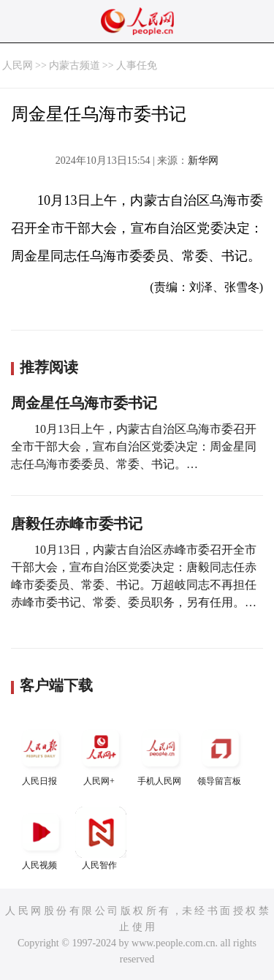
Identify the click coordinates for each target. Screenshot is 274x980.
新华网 (203, 161)
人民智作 (101, 838)
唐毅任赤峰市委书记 (77, 524)
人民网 (18, 65)
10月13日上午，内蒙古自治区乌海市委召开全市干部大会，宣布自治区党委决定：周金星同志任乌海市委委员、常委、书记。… (134, 446)
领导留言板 (221, 754)
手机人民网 (161, 754)
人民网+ (101, 754)
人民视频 (41, 838)
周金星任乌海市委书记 (84, 403)
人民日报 (41, 754)
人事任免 (137, 65)
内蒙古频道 (75, 65)
